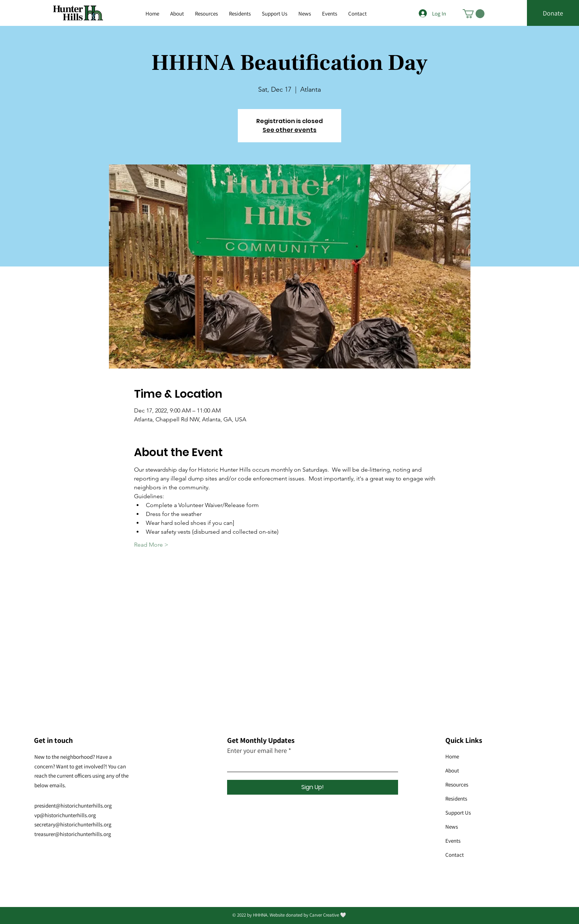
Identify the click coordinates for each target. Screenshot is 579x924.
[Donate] (553, 13)
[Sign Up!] (313, 787)
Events (453, 841)
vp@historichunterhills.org (65, 815)
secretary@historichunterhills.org (73, 824)
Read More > (151, 545)
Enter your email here (257, 751)
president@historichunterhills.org (73, 806)
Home (452, 756)
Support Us (458, 813)
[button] (206, 14)
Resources (457, 784)
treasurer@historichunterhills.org (73, 834)
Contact (455, 855)
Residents (456, 799)
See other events (289, 130)
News (452, 827)
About (452, 770)
